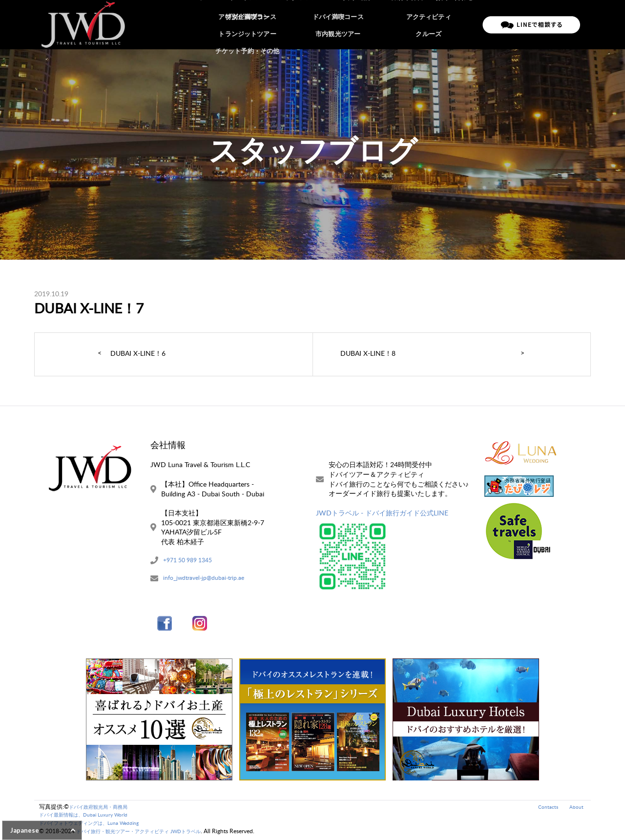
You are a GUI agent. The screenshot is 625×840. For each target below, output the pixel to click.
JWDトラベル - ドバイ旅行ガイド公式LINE (382, 513)
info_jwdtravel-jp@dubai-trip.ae (210, 580)
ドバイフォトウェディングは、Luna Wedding (99, 825)
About (575, 808)
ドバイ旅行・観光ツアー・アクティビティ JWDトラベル (151, 833)
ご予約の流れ (359, 24)
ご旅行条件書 (407, 24)
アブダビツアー (308, 24)
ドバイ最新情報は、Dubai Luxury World (91, 816)
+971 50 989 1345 (191, 561)
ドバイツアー (257, 24)
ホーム (219, 24)
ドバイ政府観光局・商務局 (104, 808)
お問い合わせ (455, 24)
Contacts (545, 808)
